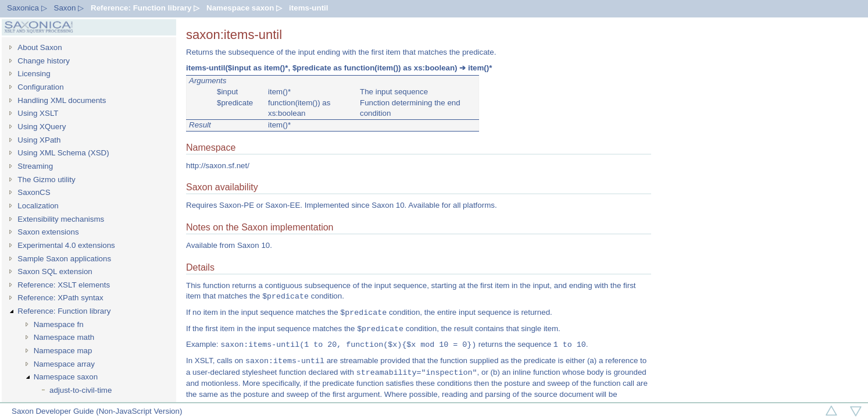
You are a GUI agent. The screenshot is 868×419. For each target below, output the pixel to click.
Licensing (34, 74)
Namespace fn (59, 324)
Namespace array (64, 364)
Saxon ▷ (69, 8)
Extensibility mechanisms (61, 219)
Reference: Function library (64, 311)
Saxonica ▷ (27, 8)
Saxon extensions (48, 232)
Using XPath (39, 140)
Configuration (40, 87)
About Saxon (40, 47)
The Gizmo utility (46, 180)
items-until (308, 8)
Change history (44, 61)
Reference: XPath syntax (60, 298)
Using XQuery (42, 127)
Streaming (35, 166)
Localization (38, 206)
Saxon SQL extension (55, 271)
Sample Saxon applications (64, 259)
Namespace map (63, 351)
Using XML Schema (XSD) (63, 153)
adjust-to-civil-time (81, 390)
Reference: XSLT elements (64, 285)
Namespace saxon (66, 377)
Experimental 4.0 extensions (66, 245)
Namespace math (64, 337)
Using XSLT (38, 113)
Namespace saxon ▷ (244, 8)
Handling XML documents (62, 100)
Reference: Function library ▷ (145, 8)
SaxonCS (34, 192)
